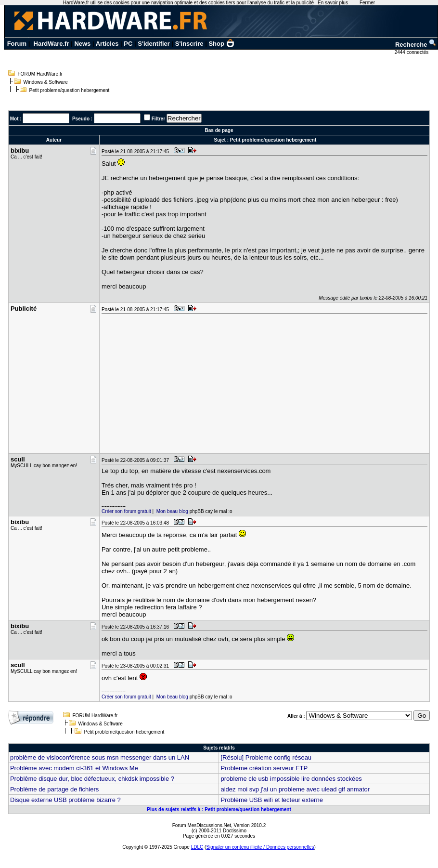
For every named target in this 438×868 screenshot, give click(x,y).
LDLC (197, 847)
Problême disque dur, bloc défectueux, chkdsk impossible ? (92, 779)
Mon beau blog (172, 511)
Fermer (367, 3)
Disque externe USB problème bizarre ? (65, 800)
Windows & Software (46, 82)
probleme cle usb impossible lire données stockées (291, 779)
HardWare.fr (52, 44)
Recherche (416, 45)
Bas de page (219, 130)
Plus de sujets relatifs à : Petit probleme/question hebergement (219, 809)
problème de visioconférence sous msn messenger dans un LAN (100, 757)
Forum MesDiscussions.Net (202, 825)
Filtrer (158, 119)
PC (128, 44)
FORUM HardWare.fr (40, 74)
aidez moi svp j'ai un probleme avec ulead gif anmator (295, 789)
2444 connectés (412, 52)
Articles (107, 44)
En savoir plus (333, 3)
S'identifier (154, 44)
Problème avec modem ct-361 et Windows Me (74, 768)
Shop (221, 44)
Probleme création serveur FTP (264, 768)
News (82, 44)
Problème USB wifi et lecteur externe (271, 800)
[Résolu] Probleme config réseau (266, 757)
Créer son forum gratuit (126, 511)
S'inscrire (189, 44)
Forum (17, 44)
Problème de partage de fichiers (54, 789)
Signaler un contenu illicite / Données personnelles (260, 847)
